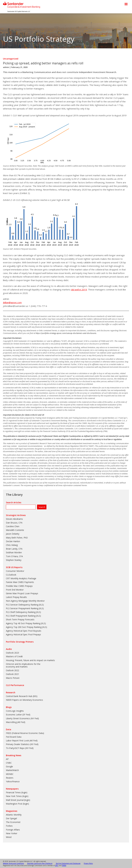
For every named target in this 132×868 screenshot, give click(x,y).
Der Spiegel (11, 818)
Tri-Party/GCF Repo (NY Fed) (20, 748)
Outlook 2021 (12, 674)
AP (7, 759)
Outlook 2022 (12, 670)
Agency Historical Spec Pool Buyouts (24, 631)
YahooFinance (13, 781)
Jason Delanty (13, 534)
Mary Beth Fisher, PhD (17, 538)
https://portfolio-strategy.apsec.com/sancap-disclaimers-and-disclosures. (66, 333)
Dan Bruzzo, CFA (14, 523)
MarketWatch (12, 770)
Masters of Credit (14, 656)
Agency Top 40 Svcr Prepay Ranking (23, 623)
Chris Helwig (12, 545)
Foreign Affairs (13, 830)
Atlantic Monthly (14, 815)
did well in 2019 (79, 290)
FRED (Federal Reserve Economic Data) (25, 733)
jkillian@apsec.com (12, 302)
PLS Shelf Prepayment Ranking (21, 616)
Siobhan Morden (14, 552)
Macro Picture (13, 678)
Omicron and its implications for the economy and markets (23, 665)
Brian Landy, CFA (14, 549)
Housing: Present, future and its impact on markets (30, 660)
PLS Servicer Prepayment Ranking (22, 608)
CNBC (9, 763)
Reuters (10, 778)
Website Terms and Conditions (13, 863)
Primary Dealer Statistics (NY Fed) (22, 744)
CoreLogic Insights (15, 711)
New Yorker (12, 833)
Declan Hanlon (13, 541)
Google (9, 766)
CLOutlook (11, 575)
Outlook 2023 (12, 653)
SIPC (57, 865)
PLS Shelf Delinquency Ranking (21, 612)
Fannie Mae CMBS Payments (20, 582)
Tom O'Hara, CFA (14, 556)
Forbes (9, 826)
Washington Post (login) (17, 804)
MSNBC (10, 774)
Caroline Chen (13, 526)
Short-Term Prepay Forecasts (20, 619)
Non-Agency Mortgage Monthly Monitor (25, 601)
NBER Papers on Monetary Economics (24, 700)
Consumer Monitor (15, 571)
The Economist (13, 822)
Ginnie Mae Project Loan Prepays (22, 593)
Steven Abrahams (14, 519)
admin (6, 67)
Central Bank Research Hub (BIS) (22, 696)
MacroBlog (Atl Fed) (16, 722)
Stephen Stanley (14, 560)
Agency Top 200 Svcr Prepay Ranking (24, 627)
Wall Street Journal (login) (18, 800)
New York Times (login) (17, 796)
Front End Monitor (15, 590)
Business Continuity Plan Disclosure (40, 863)
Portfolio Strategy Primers (20, 642)
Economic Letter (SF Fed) (18, 715)
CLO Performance (15, 685)
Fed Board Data (14, 737)
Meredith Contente (15, 530)
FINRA (64, 865)
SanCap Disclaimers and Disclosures (68, 863)
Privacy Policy (88, 863)
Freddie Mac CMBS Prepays (19, 586)
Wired (9, 837)
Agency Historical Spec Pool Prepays (23, 634)
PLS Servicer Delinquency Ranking (22, 605)
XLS (41, 605)
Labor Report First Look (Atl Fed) (22, 741)
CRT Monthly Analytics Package (21, 578)
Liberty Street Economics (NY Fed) (22, 718)
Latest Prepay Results (16, 597)
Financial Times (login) (17, 792)
